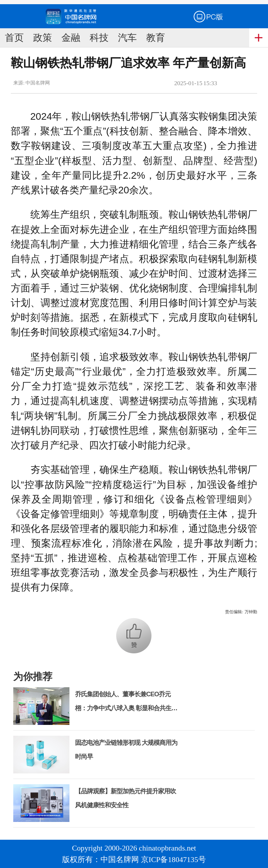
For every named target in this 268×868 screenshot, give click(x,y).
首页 (14, 38)
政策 (43, 38)
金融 (71, 38)
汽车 (127, 38)
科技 (99, 38)
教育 (156, 38)
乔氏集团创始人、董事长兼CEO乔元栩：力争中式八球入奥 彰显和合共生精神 (126, 708)
